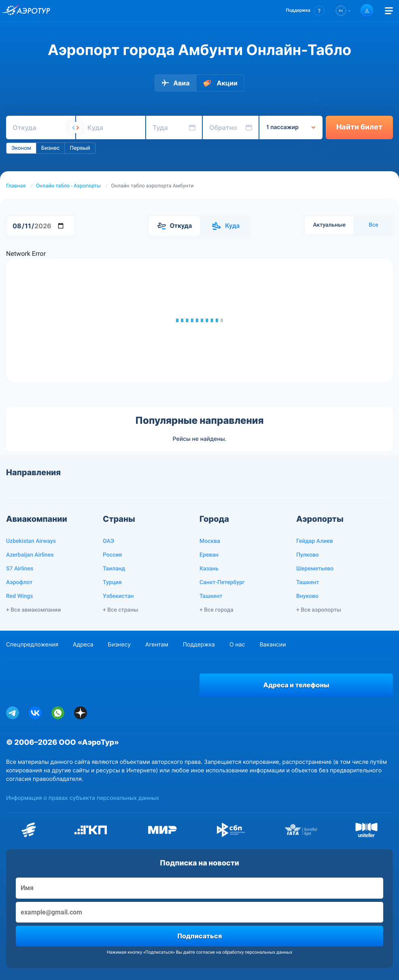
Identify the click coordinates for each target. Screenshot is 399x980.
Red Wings (19, 596)
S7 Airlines (20, 569)
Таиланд (114, 569)
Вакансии (273, 645)
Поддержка (199, 645)
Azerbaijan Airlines (30, 555)
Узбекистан (118, 596)
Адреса (83, 645)
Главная (16, 186)
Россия (112, 555)
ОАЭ (108, 541)
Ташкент (211, 596)
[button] (305, 11)
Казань (209, 569)
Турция (112, 582)
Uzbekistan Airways (31, 541)
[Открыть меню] (389, 11)
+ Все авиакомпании (33, 610)
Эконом (21, 148)
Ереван (209, 555)
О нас (237, 645)
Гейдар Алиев (315, 541)
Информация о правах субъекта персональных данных (83, 798)
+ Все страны (120, 610)
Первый (80, 148)
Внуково (307, 596)
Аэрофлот (19, 582)
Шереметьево (315, 569)
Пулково (308, 555)
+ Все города (216, 610)
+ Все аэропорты (319, 610)
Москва (210, 541)
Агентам (157, 645)
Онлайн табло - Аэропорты (68, 186)
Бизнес (51, 148)
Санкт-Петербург (222, 582)
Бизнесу (119, 645)
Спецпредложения (32, 645)
